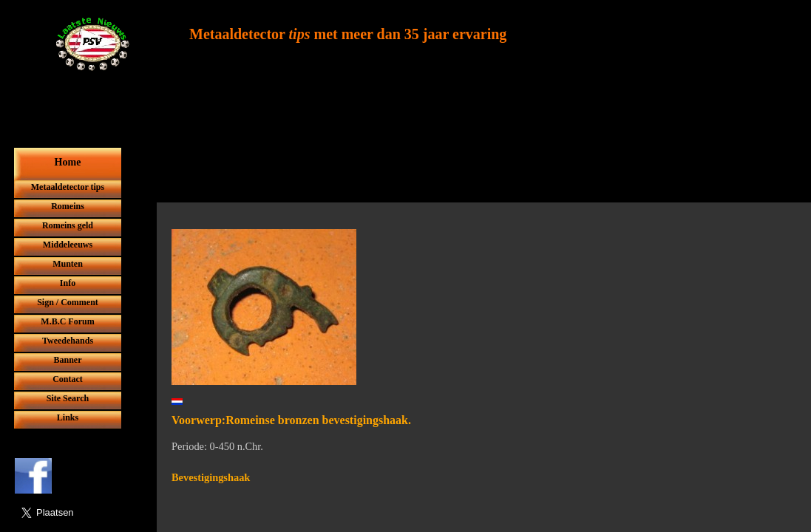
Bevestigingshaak (211, 477)
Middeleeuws (68, 245)
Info (68, 283)
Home (68, 162)
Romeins (68, 206)
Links (68, 417)
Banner (67, 360)
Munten (68, 264)
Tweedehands (68, 341)
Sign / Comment (68, 302)
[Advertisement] (439, 168)
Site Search (68, 398)
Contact (68, 379)
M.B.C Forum (67, 321)
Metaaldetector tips (68, 187)
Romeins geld (68, 225)
